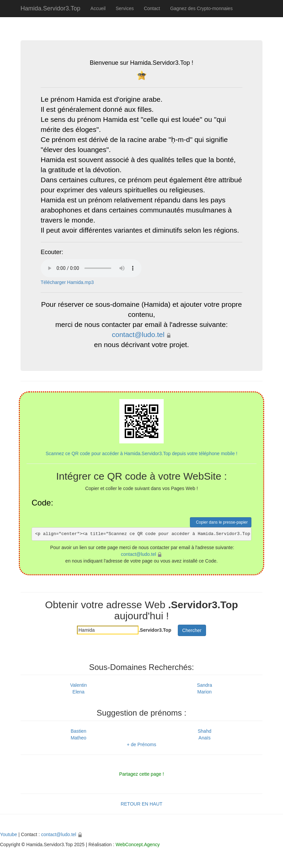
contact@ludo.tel (138, 334)
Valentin (79, 685)
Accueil (98, 8)
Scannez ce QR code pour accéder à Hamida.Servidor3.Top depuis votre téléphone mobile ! (141, 428)
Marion (205, 692)
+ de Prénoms (141, 744)
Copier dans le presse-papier (221, 522)
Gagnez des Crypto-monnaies (201, 8)
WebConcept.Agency (138, 845)
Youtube (9, 834)
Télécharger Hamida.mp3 (67, 282)
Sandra (205, 685)
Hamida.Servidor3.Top (50, 8)
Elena (79, 692)
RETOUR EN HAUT (141, 804)
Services (125, 8)
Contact (152, 8)
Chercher (192, 630)
